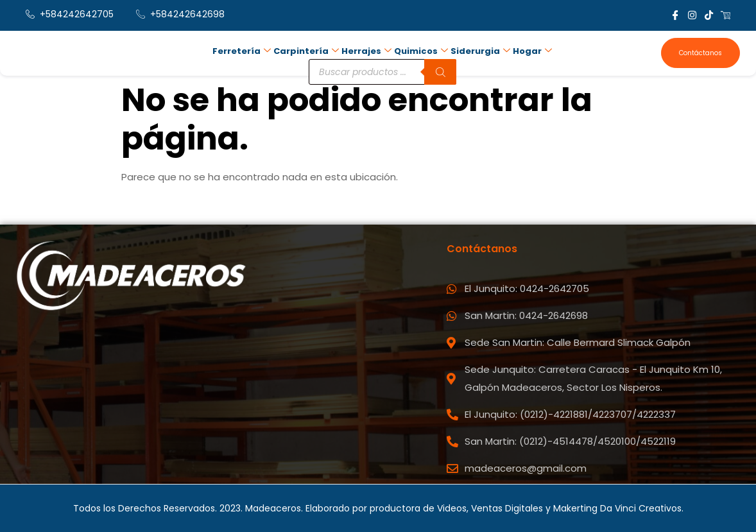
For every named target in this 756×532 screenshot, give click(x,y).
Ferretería (242, 52)
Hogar (532, 52)
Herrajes (366, 52)
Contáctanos (700, 53)
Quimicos (421, 52)
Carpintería (306, 52)
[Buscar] (440, 73)
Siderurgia (480, 52)
